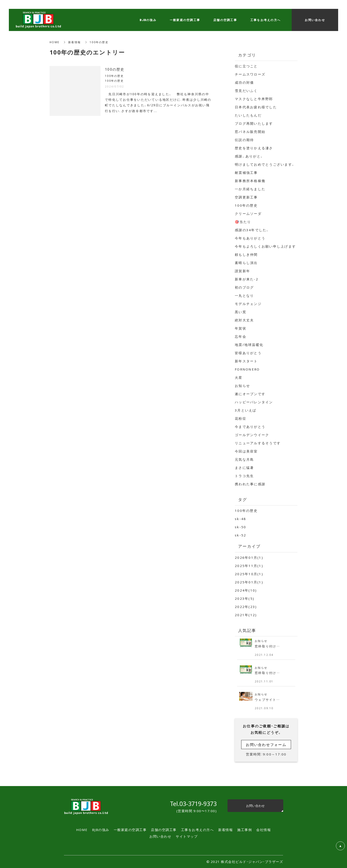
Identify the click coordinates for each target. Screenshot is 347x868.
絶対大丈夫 (244, 320)
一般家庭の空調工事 (185, 20)
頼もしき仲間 (246, 254)
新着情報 (74, 42)
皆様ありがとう (248, 353)
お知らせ (242, 386)
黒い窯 (241, 312)
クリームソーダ (248, 214)
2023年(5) (245, 598)
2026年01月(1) (249, 557)
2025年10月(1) (249, 574)
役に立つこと (246, 66)
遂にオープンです (250, 394)
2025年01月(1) (249, 582)
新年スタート (246, 361)
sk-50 (240, 527)
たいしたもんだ (248, 115)
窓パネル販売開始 (250, 132)
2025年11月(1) (249, 566)
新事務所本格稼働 (250, 181)
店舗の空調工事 (225, 20)
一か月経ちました (250, 189)
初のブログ (244, 287)
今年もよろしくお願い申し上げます (265, 246)
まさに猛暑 (244, 468)
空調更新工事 (246, 197)
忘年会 (241, 336)
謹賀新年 (242, 271)
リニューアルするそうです (258, 443)
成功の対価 (244, 82)
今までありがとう (250, 427)
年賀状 (241, 328)
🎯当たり (243, 222)
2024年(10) (246, 590)
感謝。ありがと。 (249, 156)
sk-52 (240, 535)
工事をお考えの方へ (265, 20)
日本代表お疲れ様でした (256, 107)
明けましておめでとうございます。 (265, 164)
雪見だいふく (246, 91)
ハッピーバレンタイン (254, 402)
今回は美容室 (246, 451)
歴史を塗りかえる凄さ (254, 148)
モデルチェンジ (248, 304)
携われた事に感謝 (250, 484)
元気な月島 (244, 459)
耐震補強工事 (246, 173)
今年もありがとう (250, 238)
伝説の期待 (244, 140)
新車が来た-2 (247, 279)
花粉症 (241, 418)
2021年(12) (246, 615)
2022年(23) (246, 607)
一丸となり (244, 295)
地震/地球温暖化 (249, 345)
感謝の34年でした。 (252, 230)
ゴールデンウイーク (252, 435)
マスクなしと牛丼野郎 (254, 99)
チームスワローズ (250, 74)
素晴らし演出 (246, 263)
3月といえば (246, 410)
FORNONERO (247, 369)
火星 (239, 377)
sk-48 (240, 519)
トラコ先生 (244, 476)
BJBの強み (148, 20)
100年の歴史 (246, 205)
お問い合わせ (255, 806)
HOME (54, 42)
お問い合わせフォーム (266, 744)
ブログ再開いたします (254, 123)
